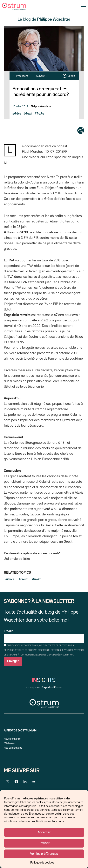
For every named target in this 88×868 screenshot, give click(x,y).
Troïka (40, 114)
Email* (44, 636)
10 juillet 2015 (20, 107)
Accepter (44, 832)
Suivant (42, 76)
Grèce (18, 114)
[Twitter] (8, 782)
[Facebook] (16, 782)
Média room (11, 743)
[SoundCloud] (33, 782)
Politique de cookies (42, 863)
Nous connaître (12, 739)
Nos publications (13, 748)
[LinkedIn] (25, 782)
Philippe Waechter (41, 107)
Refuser (44, 843)
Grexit (29, 114)
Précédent (21, 76)
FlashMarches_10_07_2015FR (45, 152)
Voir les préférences (44, 854)
